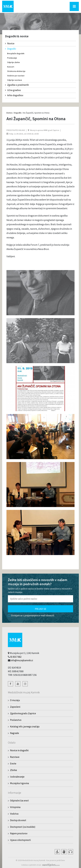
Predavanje (12, 58)
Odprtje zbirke (14, 62)
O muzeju (15, 700)
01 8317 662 (16, 657)
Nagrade (15, 733)
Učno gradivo (13, 90)
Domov (9, 113)
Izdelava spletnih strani (31, 865)
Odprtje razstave (15, 80)
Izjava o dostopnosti (20, 840)
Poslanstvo (16, 720)
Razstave (15, 757)
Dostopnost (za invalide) (23, 827)
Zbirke (14, 770)
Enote (13, 764)
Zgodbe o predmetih (17, 85)
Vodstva (14, 814)
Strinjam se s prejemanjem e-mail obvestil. (31, 615)
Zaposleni (15, 707)
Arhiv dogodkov (14, 95)
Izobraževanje (17, 777)
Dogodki (10, 49)
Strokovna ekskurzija (16, 71)
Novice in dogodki (19, 750)
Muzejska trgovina (19, 783)
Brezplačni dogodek (16, 53)
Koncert (11, 67)
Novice (10, 43)
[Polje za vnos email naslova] (41, 599)
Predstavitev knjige (16, 130)
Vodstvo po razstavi (16, 76)
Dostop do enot (18, 820)
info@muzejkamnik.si (22, 660)
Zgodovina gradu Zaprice (23, 713)
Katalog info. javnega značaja (25, 727)
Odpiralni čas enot (19, 801)
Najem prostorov (19, 833)
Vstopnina (15, 807)
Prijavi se (41, 609)
